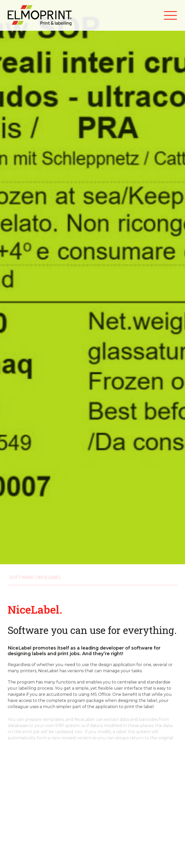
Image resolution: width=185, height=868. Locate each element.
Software (20, 577)
